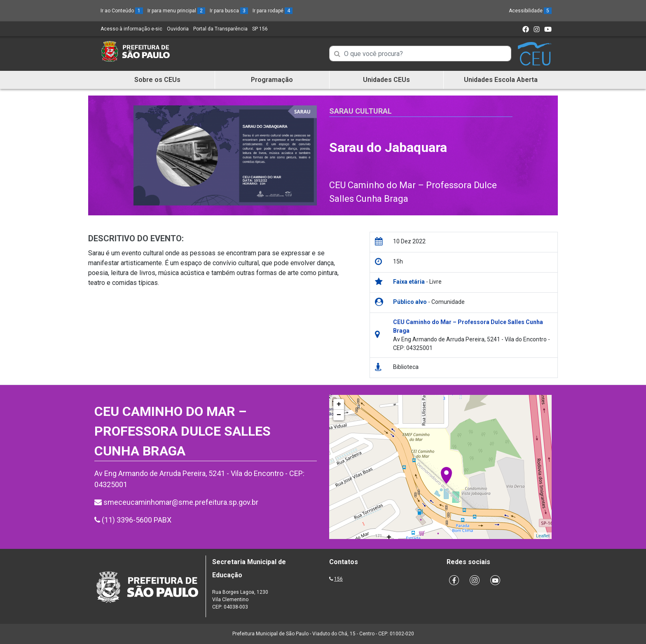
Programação (272, 80)
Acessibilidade (530, 11)
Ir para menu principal (176, 11)
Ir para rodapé (273, 11)
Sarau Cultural (360, 111)
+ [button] (339, 404)
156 (338, 579)
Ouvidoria (178, 29)
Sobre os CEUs (157, 80)
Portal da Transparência (220, 29)
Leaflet (543, 536)
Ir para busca (229, 11)
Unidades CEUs (386, 80)
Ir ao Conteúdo (122, 11)
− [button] (339, 415)
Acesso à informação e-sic (131, 29)
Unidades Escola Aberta (501, 80)
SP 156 (260, 29)
